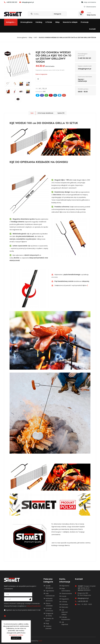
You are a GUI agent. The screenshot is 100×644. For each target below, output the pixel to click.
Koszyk (64, 596)
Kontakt (92, 29)
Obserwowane (90, 7)
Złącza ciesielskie (49, 605)
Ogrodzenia (50, 591)
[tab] (32, 113)
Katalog (39, 22)
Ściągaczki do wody (49, 615)
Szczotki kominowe (49, 610)
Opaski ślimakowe (49, 587)
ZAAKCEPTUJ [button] (16, 638)
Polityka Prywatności (66, 618)
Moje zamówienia (89, 2)
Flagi (47, 623)
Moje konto (65, 586)
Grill (35, 37)
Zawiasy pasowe (48, 627)
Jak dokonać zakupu (65, 612)
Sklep (57, 22)
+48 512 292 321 (12, 2)
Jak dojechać (65, 623)
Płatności (65, 607)
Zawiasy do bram (50, 620)
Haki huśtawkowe (50, 595)
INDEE (40, 641)
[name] (18, 594)
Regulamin (65, 599)
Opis (32, 113)
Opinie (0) (60, 113)
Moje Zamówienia (66, 590)
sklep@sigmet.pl (28, 2)
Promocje (85, 22)
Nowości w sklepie (70, 22)
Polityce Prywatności (34, 606)
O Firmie (49, 22)
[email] (18, 599)
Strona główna (26, 22)
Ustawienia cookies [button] (16, 635)
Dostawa (65, 604)
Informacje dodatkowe (45, 113)
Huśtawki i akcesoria (49, 600)
